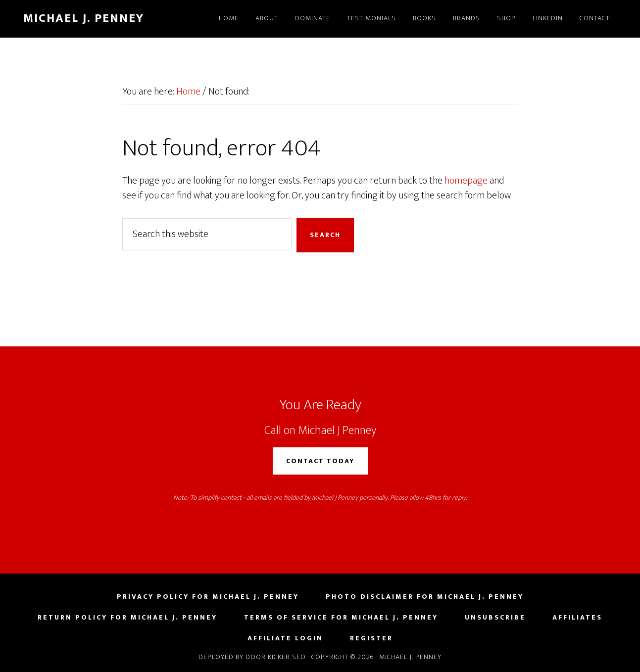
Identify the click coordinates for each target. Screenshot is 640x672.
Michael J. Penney (84, 18)
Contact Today (320, 461)
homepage (466, 181)
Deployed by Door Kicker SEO (252, 657)
